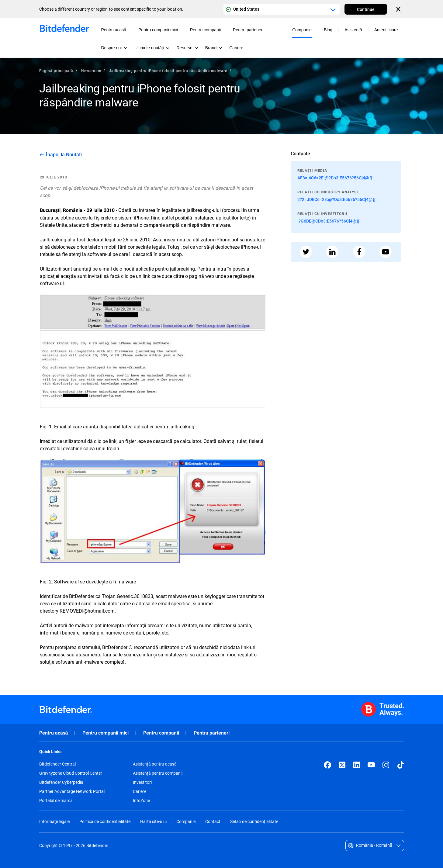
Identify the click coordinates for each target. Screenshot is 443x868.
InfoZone (141, 801)
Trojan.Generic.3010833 (128, 596)
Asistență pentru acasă (155, 764)
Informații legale (54, 821)
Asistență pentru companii (158, 773)
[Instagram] (386, 765)
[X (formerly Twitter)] (342, 765)
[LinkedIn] (357, 765)
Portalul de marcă (56, 801)
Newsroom (91, 71)
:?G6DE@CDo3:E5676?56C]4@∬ (329, 221)
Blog (328, 30)
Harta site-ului (153, 821)
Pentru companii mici (106, 733)
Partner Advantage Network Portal (72, 791)
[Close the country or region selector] (399, 9)
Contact (213, 821)
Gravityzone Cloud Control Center (71, 773)
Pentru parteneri (212, 733)
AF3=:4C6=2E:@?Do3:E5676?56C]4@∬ (335, 178)
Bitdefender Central (57, 764)
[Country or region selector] (282, 9)
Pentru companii (161, 733)
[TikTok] (400, 765)
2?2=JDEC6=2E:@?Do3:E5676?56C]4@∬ (337, 199)
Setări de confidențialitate (254, 821)
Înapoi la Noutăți (64, 154)
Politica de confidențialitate (105, 821)
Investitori (142, 782)
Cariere (140, 791)
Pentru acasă (54, 733)
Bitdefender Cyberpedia (61, 782)
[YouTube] (371, 765)
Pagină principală (56, 71)
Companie (186, 821)
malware (177, 596)
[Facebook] (327, 765)
